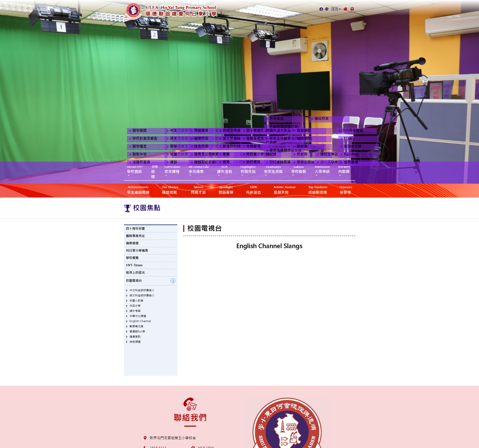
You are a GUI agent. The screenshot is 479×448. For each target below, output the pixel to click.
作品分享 (135, 306)
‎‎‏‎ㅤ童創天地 (285, 190)
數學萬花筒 (136, 326)
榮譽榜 (346, 190)
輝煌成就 (170, 190)
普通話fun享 (137, 331)
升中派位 (253, 190)
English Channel (140, 321)
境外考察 (135, 311)
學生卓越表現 (138, 190)
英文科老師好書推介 (142, 295)
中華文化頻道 (138, 316)
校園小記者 (136, 301)
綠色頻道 (135, 342)
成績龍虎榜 (318, 190)
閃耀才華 (198, 190)
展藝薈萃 (226, 190)
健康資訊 (135, 337)
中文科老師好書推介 (142, 290)
